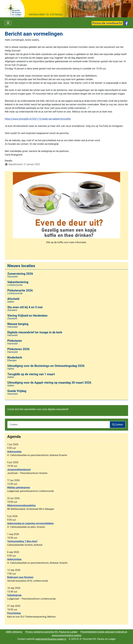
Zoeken (118, 425)
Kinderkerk (15, 357)
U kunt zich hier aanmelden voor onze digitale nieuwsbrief (38, 409)
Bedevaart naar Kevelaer (20, 577)
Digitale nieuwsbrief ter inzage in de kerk (35, 332)
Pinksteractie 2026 (20, 290)
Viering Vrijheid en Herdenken (27, 316)
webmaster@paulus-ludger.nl (51, 639)
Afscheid (13, 299)
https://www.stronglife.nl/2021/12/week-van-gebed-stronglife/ (38, 119)
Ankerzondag (14, 452)
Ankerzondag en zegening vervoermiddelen (30, 523)
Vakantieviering (18, 282)
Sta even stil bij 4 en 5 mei (25, 307)
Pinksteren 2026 (18, 349)
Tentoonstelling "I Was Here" (22, 541)
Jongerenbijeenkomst (19, 470)
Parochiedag (14, 613)
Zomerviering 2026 (20, 274)
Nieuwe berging (18, 324)
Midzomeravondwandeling (21, 505)
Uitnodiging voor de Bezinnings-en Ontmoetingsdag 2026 (46, 366)
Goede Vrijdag (17, 391)
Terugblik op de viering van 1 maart (31, 374)
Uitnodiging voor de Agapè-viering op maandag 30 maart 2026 (49, 383)
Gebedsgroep (14, 595)
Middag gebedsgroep (19, 487)
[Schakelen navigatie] (8, 23)
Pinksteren (15, 341)
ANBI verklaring (14, 632)
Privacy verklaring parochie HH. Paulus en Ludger (51, 632)
